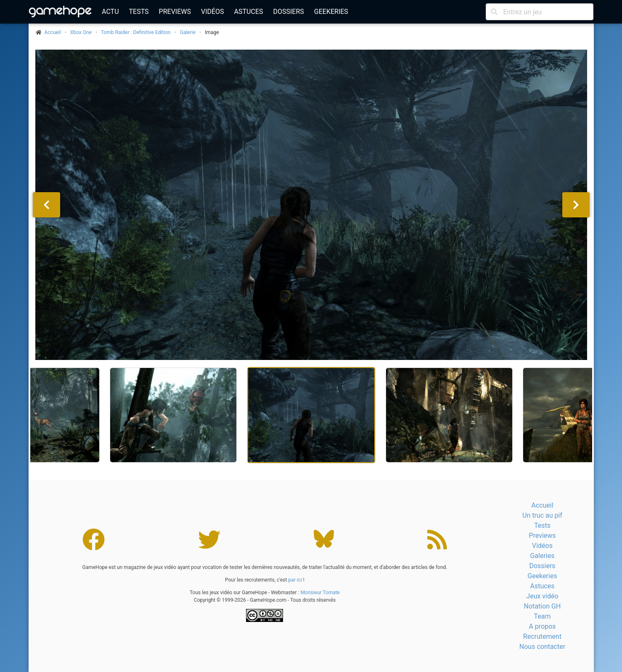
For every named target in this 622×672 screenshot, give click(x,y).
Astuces (249, 12)
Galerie (188, 32)
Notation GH (543, 606)
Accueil (542, 505)
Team (542, 616)
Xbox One (81, 32)
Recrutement (542, 636)
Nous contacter (542, 647)
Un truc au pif (542, 515)
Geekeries (331, 12)
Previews (175, 12)
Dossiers (288, 12)
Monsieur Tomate (320, 593)
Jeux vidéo (542, 596)
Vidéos (213, 12)
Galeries (542, 556)
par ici (295, 580)
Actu (110, 12)
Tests (139, 12)
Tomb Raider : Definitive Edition (136, 32)
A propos (542, 626)
